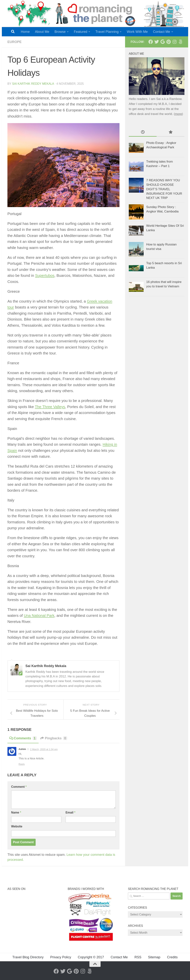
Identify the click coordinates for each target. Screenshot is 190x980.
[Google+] (163, 42)
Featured (81, 32)
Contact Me (161, 32)
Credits (172, 957)
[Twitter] (157, 42)
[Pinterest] (168, 42)
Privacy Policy (61, 957)
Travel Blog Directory (28, 957)
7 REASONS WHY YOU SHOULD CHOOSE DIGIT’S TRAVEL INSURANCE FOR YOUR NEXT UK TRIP (164, 189)
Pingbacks (54, 738)
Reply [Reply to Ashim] (22, 764)
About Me (42, 32)
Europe (14, 42)
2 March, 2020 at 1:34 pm (44, 749)
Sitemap (154, 957)
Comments (23, 738)
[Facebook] (151, 42)
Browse (60, 32)
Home (25, 32)
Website (17, 826)
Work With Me (137, 32)
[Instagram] (174, 42)
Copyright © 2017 (91, 957)
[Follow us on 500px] (180, 42)
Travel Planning (107, 32)
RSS (138, 957)
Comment (19, 787)
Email (70, 812)
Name (16, 812)
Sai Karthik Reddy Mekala (33, 84)
